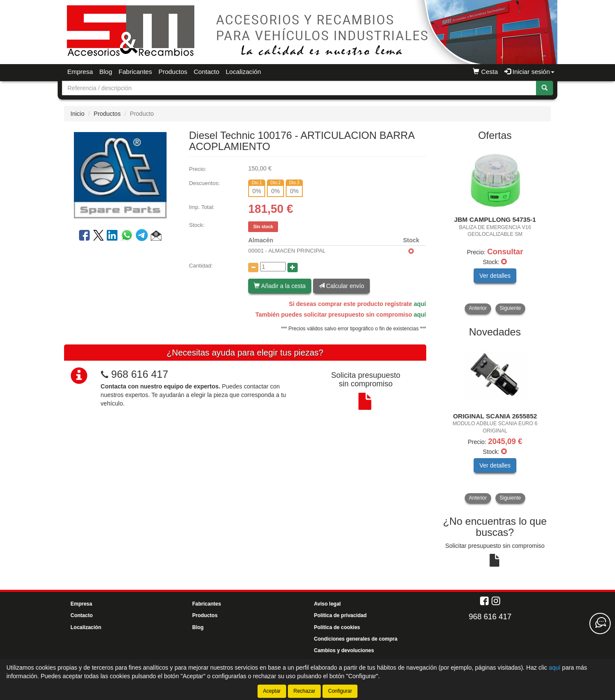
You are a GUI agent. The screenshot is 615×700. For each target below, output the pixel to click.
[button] (156, 237)
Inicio (78, 114)
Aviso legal (327, 604)
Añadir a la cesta (280, 286)
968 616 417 (139, 374)
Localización (244, 72)
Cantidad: (201, 266)
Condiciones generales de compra (356, 639)
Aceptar (272, 691)
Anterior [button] (478, 308)
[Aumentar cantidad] (293, 268)
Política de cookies (337, 627)
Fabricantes (135, 72)
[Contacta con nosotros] (600, 624)
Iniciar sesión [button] (529, 72)
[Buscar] (545, 88)
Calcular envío (341, 286)
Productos (173, 72)
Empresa (80, 72)
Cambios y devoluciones (344, 650)
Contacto (206, 72)
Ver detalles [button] (495, 276)
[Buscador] (299, 88)
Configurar (340, 691)
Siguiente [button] (510, 308)
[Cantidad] (273, 267)
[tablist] (495, 230)
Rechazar (304, 691)
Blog (106, 72)
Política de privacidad (340, 615)
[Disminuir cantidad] (253, 268)
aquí (420, 304)
